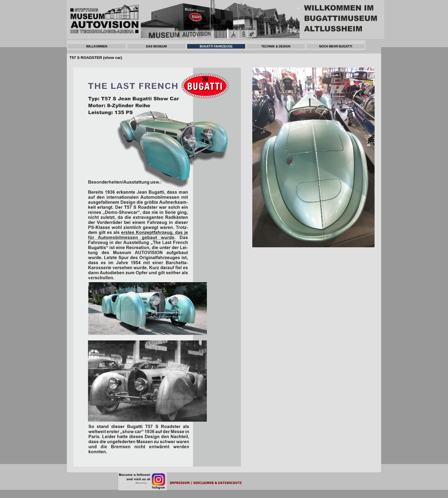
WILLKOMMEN (97, 46)
